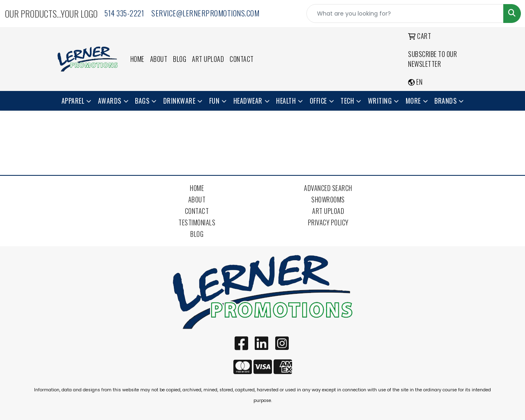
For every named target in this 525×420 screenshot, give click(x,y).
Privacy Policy (328, 222)
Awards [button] (110, 101)
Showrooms (328, 200)
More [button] (413, 101)
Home (137, 59)
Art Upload (208, 59)
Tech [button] (347, 101)
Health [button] (286, 101)
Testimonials (197, 222)
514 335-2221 (124, 13)
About (159, 59)
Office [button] (318, 101)
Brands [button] (445, 101)
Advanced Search (328, 188)
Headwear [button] (248, 101)
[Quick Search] (405, 14)
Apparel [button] (73, 101)
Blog (180, 59)
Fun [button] (215, 101)
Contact (242, 59)
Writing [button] (380, 101)
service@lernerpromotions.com (205, 13)
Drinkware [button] (179, 101)
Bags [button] (142, 101)
